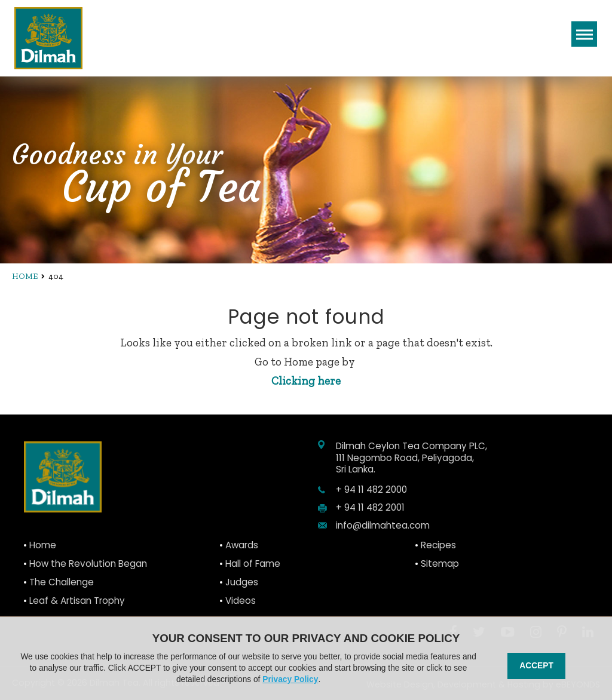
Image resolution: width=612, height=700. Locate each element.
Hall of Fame (253, 564)
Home (25, 276)
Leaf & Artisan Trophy (77, 601)
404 (56, 276)
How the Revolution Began (88, 564)
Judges (242, 582)
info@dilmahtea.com (383, 526)
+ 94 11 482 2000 (371, 490)
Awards (242, 545)
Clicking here (306, 381)
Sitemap (440, 564)
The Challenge (62, 582)
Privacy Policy (290, 679)
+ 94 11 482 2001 (370, 508)
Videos (241, 601)
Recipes (438, 545)
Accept (536, 666)
